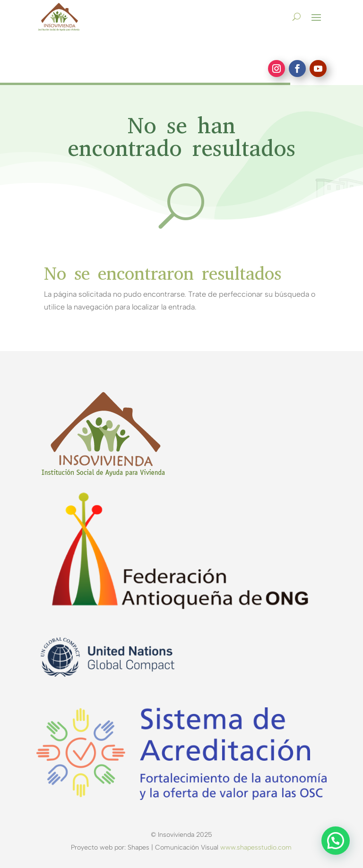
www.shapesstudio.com (256, 847)
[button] (336, 841)
